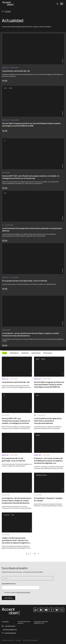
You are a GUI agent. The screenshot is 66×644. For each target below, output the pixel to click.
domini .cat (5, 68)
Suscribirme (9, 598)
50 (35, 554)
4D (3, 225)
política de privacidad (23, 592)
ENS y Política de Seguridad (30, 640)
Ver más (5, 80)
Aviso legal (18, 640)
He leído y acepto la (17, 592)
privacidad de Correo (9, 584)
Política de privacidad (8, 640)
